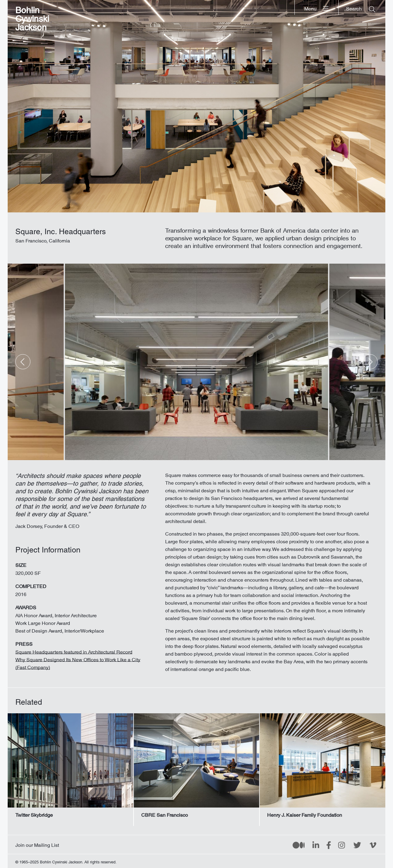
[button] (23, 362)
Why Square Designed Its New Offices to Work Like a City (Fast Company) (78, 662)
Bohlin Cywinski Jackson (32, 17)
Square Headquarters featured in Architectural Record (74, 651)
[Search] (361, 8)
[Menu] (317, 8)
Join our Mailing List (37, 844)
